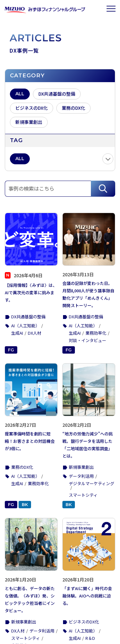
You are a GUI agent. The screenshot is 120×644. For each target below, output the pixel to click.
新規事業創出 (81, 467)
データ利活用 (81, 476)
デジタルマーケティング (92, 483)
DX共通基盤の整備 (28, 317)
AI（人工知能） (25, 326)
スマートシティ (83, 495)
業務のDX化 (22, 467)
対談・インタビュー (88, 340)
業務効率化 (96, 333)
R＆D (90, 638)
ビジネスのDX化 (84, 622)
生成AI (17, 333)
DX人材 (35, 333)
